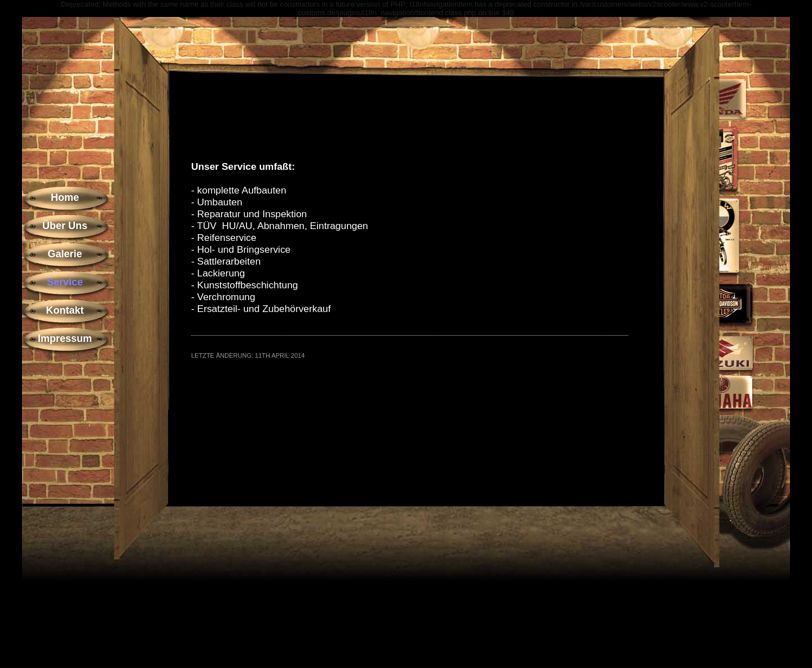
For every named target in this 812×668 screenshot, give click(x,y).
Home (65, 197)
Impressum (65, 339)
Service (65, 282)
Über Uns (65, 226)
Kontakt (65, 310)
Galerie (65, 254)
